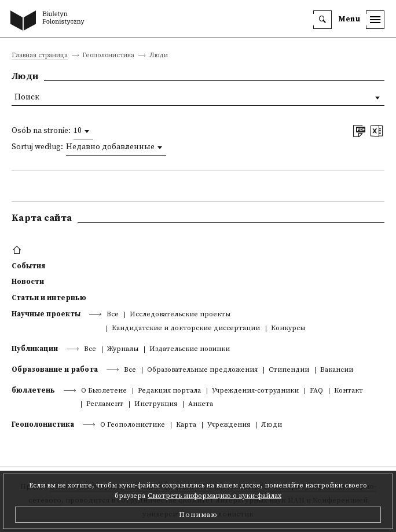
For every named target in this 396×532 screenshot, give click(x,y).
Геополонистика (43, 424)
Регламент (105, 404)
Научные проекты (46, 314)
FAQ (316, 391)
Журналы (123, 350)
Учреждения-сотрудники (255, 391)
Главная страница (40, 56)
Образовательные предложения (202, 370)
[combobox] (83, 131)
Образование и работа (55, 370)
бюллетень (33, 390)
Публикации (35, 349)
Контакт (349, 391)
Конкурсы (288, 329)
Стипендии (289, 370)
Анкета (201, 404)
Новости (28, 282)
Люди (272, 425)
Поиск (27, 97)
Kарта (186, 425)
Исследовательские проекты (180, 315)
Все (113, 315)
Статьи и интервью (49, 298)
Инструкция (156, 404)
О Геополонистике (133, 425)
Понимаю (198, 515)
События (28, 266)
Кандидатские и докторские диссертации (186, 329)
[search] (322, 20)
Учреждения (229, 425)
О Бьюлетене (104, 391)
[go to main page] (50, 21)
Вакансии (337, 370)
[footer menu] (18, 250)
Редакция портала (169, 391)
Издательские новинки (190, 350)
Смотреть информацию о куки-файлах (214, 496)
